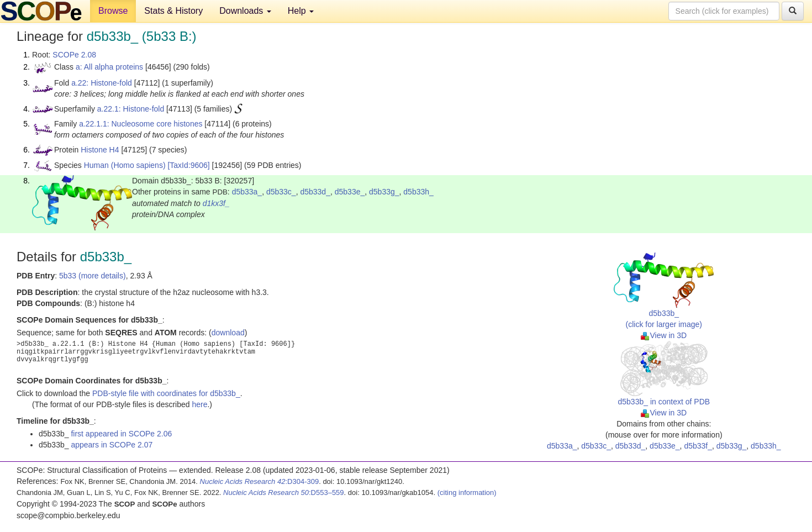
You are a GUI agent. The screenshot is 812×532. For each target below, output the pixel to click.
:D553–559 (284, 493)
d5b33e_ (350, 192)
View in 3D (664, 335)
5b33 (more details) (93, 276)
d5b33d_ (315, 192)
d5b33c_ (281, 192)
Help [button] (301, 11)
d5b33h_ (418, 192)
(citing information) (467, 493)
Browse (113, 11)
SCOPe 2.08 (74, 55)
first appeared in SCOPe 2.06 (121, 434)
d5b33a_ (247, 192)
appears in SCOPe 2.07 (112, 445)
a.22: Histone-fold (102, 83)
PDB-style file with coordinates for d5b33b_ (166, 393)
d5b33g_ (384, 192)
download (228, 333)
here (199, 404)
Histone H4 (100, 150)
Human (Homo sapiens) (125, 165)
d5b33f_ (698, 446)
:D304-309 (260, 481)
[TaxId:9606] (188, 165)
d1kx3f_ (216, 203)
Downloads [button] (245, 11)
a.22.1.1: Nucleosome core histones (141, 124)
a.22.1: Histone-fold (131, 109)
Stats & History (173, 11)
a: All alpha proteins (109, 67)
